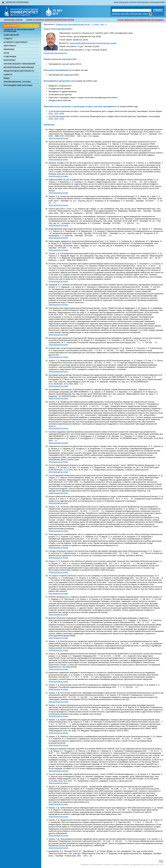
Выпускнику (10, 60)
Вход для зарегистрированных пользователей (142, 2)
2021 (51, 113)
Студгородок (10, 57)
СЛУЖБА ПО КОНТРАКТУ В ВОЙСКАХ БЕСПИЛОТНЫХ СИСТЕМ (50, 20)
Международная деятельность (19, 71)
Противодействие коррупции (18, 85)
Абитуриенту (10, 46)
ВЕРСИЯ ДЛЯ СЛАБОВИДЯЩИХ (17, 2)
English (145, 14)
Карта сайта (125, 14)
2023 (56, 119)
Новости (8, 75)
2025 (61, 113)
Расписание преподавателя (55, 53)
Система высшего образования (19, 64)
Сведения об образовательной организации (19, 30)
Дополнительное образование (19, 67)
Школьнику (9, 49)
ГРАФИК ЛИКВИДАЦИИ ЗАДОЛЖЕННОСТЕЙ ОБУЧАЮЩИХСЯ (141, 20)
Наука (7, 53)
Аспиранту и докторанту (16, 42)
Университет (10, 26)
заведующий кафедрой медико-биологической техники (93, 43)
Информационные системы (17, 82)
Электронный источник (58, 138)
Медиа (7, 78)
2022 (56, 113)
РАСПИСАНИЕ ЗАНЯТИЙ (13, 20)
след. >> (103, 24)
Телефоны (116, 14)
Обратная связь (136, 14)
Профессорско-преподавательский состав (73, 24)
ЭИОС (116, 2)
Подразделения (11, 35)
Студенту (8, 39)
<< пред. (95, 24)
